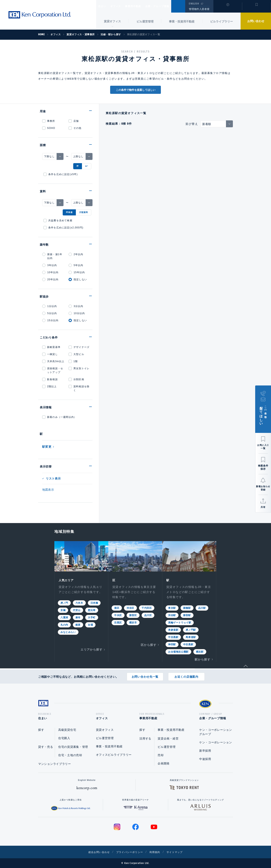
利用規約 (157, 852)
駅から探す (203, 659)
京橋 (63, 610)
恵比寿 (92, 610)
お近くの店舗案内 (186, 675)
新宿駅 (187, 615)
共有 (263, 507)
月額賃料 (84, 212)
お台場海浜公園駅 (178, 651)
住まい (104, 6)
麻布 (78, 617)
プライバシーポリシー (129, 852)
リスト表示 (53, 478)
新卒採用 (205, 751)
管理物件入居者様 (199, 9)
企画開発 (164, 763)
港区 (117, 608)
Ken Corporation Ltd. (40, 15)
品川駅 (202, 608)
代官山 (77, 610)
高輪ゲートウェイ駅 (180, 622)
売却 (161, 755)
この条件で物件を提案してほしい (136, 90)
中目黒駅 (173, 637)
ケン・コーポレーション (216, 742)
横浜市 (133, 622)
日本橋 (94, 603)
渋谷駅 (172, 615)
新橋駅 (187, 608)
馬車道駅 (191, 637)
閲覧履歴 (227, 9)
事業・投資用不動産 (182, 21)
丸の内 (64, 624)
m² (87, 166)
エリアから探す (91, 649)
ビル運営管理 (145, 21)
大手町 (92, 617)
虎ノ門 (64, 603)
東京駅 (172, 608)
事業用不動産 (142, 6)
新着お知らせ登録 (263, 488)
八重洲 (64, 617)
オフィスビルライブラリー (114, 755)
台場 (90, 624)
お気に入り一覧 (263, 447)
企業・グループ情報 (169, 6)
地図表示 (48, 490)
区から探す (149, 644)
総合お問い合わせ (95, 852)
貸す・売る (46, 747)
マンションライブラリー (55, 764)
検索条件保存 (263, 467)
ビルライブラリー (222, 21)
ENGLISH (194, 4)
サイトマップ (180, 852)
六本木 (79, 603)
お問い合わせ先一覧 (145, 675)
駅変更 (47, 447)
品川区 (148, 615)
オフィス (121, 6)
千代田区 (147, 608)
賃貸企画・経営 (168, 738)
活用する (145, 738)
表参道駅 (173, 629)
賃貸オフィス (105, 730)
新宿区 (133, 615)
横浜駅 (200, 651)
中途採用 (205, 759)
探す (41, 730)
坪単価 (69, 212)
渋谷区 (130, 608)
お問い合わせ (256, 21)
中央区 (118, 615)
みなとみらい (68, 632)
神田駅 (172, 644)
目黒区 (118, 622)
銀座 (78, 624)
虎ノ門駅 (191, 629)
